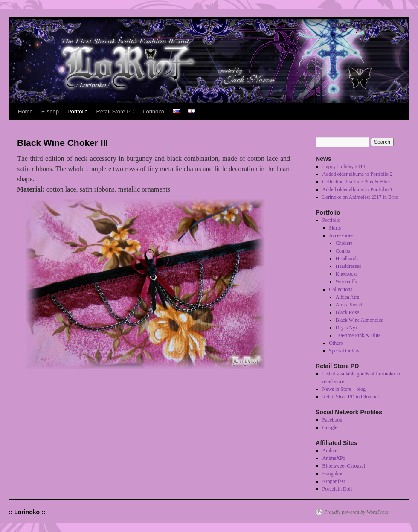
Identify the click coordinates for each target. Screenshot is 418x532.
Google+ (331, 427)
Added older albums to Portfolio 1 (357, 189)
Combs (343, 251)
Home (25, 112)
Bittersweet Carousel (344, 466)
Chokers (344, 243)
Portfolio (78, 112)
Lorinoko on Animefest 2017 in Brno (360, 197)
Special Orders (344, 351)
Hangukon (333, 474)
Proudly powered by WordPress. (357, 512)
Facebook (332, 420)
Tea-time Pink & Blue (358, 335)
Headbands (347, 259)
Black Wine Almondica (360, 320)
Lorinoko (154, 112)
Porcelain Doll (337, 489)
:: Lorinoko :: (27, 512)
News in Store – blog (344, 389)
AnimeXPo (334, 458)
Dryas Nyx (347, 328)
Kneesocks (347, 274)
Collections (341, 289)
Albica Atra (348, 297)
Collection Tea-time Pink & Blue (356, 182)
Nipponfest (334, 481)
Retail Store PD (116, 112)
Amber (329, 451)
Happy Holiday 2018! (345, 166)
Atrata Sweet (349, 305)
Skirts (335, 228)
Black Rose (347, 312)
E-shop (50, 112)
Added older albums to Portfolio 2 (357, 174)
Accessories (341, 235)
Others (336, 343)
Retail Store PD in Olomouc (351, 397)
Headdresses (348, 266)
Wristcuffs (346, 282)
